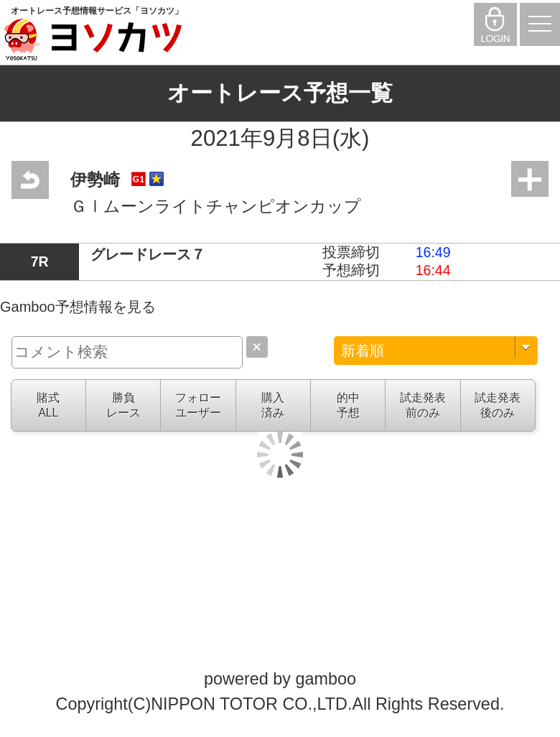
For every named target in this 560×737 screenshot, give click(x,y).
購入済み (273, 405)
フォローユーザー (198, 405)
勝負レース (123, 405)
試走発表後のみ (498, 405)
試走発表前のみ (423, 405)
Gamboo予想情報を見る (78, 307)
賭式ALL (48, 405)
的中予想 (348, 405)
